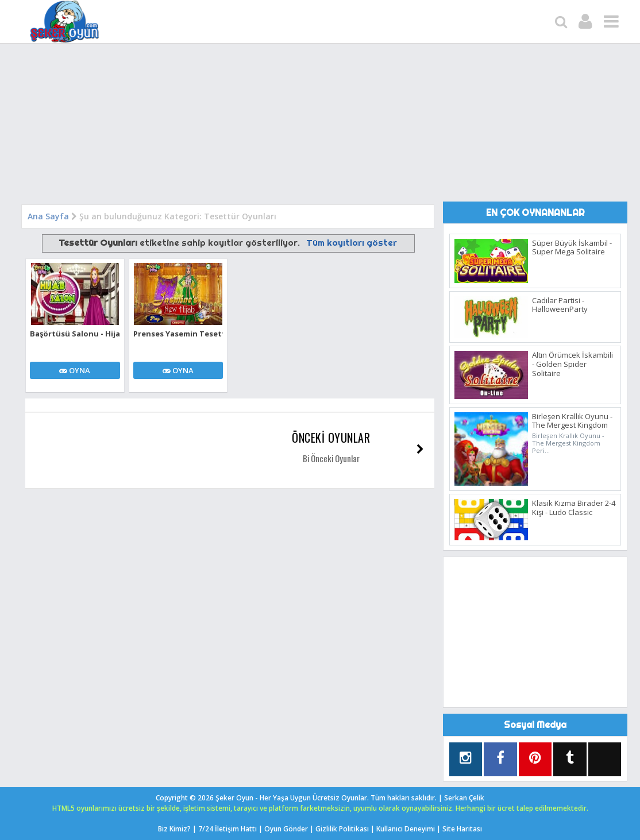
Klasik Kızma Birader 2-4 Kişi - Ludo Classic (574, 508)
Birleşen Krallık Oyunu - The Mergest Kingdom (572, 421)
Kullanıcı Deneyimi (406, 829)
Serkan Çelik (464, 798)
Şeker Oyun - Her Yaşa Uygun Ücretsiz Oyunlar (291, 798)
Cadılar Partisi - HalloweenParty (560, 305)
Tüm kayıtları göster (352, 243)
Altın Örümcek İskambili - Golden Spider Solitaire (572, 364)
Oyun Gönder (286, 829)
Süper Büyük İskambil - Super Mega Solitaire (572, 247)
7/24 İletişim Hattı (228, 829)
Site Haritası (462, 829)
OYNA (75, 370)
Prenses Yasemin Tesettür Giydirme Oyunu (178, 334)
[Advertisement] (320, 127)
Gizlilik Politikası (342, 829)
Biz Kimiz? (174, 829)
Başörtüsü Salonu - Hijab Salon (75, 334)
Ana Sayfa (48, 216)
